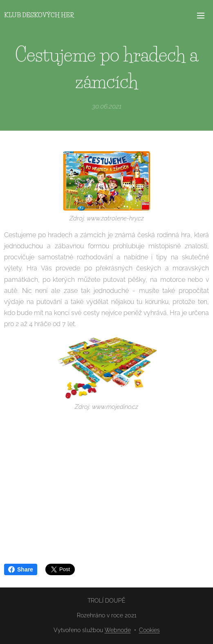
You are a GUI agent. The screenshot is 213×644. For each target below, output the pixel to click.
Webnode (118, 630)
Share (21, 569)
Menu (201, 16)
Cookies (149, 630)
